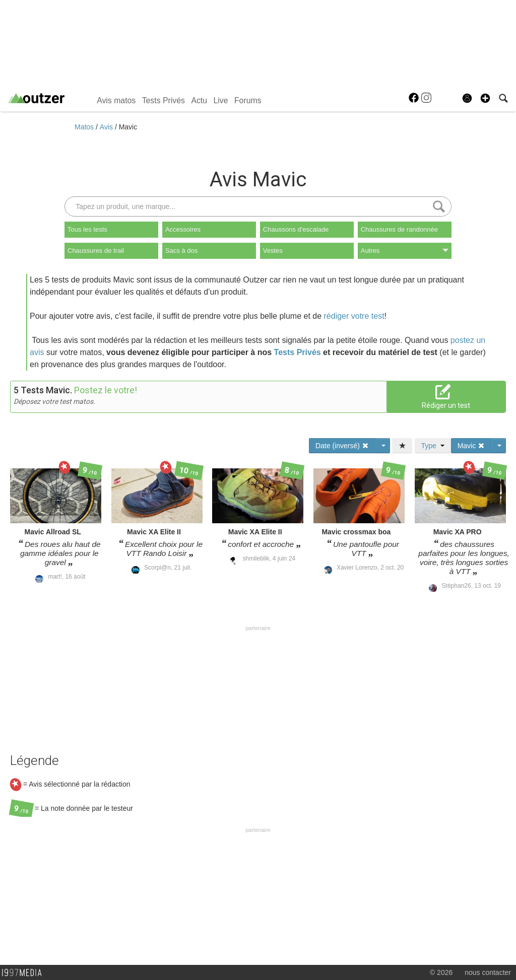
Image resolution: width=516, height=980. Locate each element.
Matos (85, 127)
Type (433, 446)
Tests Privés (164, 100)
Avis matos (116, 100)
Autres (405, 251)
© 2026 (441, 972)
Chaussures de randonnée (399, 229)
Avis (107, 127)
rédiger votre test (354, 316)
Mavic (128, 127)
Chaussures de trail (96, 251)
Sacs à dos (181, 251)
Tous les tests (87, 229)
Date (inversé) (342, 446)
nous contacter (488, 972)
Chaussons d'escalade (296, 229)
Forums (248, 100)
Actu (199, 100)
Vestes (273, 251)
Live (220, 100)
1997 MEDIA (25, 973)
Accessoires (183, 229)
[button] (485, 98)
